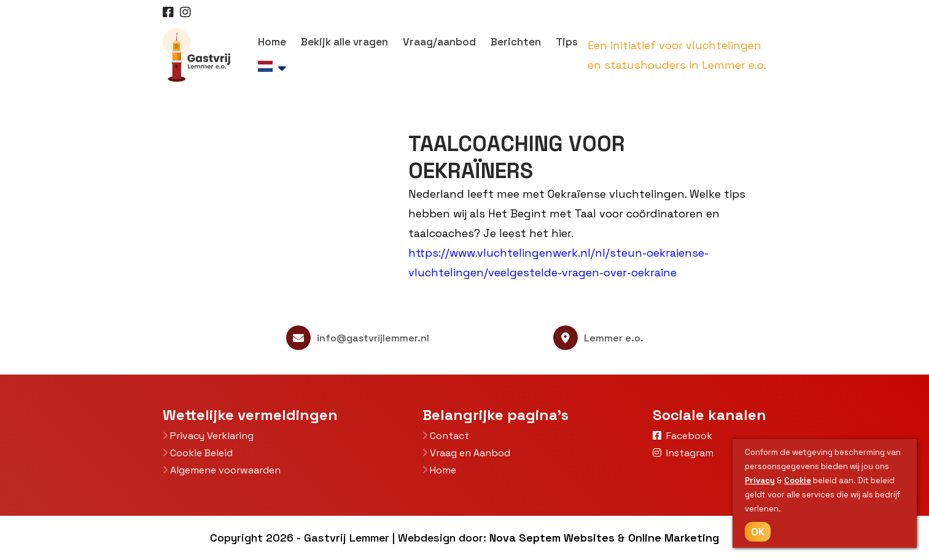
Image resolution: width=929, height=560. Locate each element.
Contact (446, 436)
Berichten (516, 42)
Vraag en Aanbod (466, 453)
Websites (589, 538)
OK (758, 532)
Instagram (683, 453)
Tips (567, 42)
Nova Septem (525, 538)
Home (272, 42)
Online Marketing (674, 538)
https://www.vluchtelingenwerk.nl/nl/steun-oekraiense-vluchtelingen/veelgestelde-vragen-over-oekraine (558, 262)
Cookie (798, 480)
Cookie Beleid (198, 453)
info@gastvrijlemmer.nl (358, 338)
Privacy (760, 480)
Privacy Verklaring (208, 436)
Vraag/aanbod (439, 42)
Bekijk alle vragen (344, 42)
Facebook (682, 436)
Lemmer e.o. (598, 338)
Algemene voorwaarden (222, 470)
